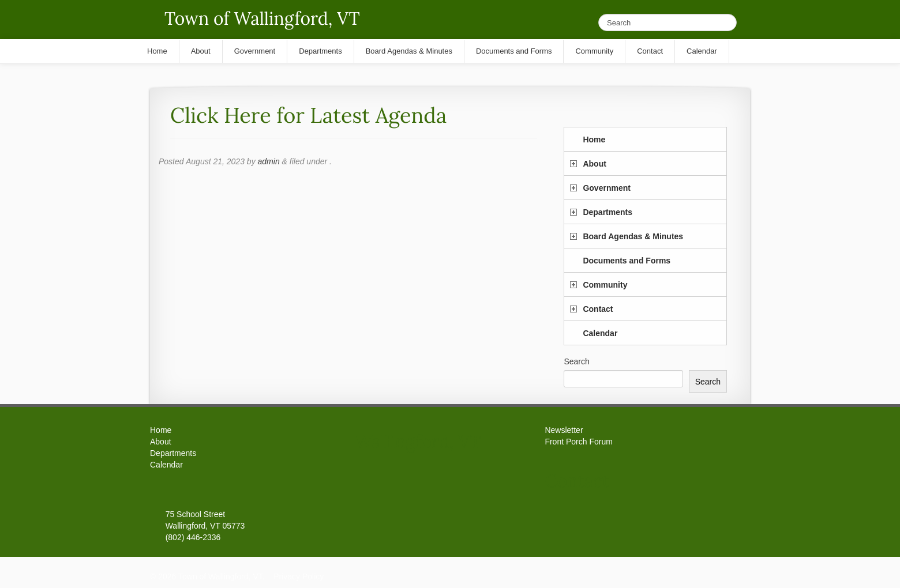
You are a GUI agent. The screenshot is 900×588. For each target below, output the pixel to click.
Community (605, 285)
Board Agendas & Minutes (633, 236)
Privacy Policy (299, 576)
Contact (598, 309)
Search (576, 361)
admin (269, 161)
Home (594, 140)
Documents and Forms (627, 261)
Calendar (600, 333)
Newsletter (564, 430)
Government (606, 188)
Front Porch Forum (578, 442)
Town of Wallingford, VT (262, 18)
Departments (607, 212)
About (594, 164)
